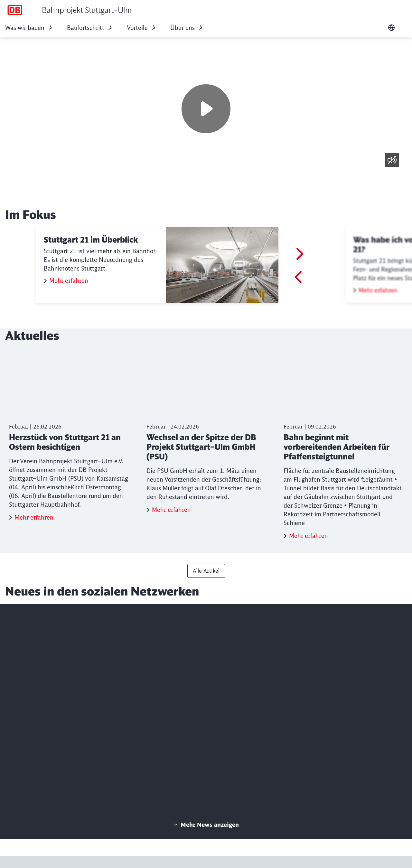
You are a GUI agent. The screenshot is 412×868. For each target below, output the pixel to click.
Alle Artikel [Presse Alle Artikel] (206, 571)
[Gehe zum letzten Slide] (299, 277)
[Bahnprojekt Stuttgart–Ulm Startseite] (68, 10)
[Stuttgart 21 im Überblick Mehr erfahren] (157, 265)
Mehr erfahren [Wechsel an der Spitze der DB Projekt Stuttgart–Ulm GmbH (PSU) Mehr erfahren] (171, 510)
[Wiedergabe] (206, 109)
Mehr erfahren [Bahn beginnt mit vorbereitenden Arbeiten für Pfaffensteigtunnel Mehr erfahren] (309, 536)
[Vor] (299, 254)
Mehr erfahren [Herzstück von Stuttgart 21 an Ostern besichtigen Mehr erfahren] (34, 517)
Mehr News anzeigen (206, 825)
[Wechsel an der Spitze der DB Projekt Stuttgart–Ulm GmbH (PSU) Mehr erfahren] (206, 433)
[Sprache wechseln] (391, 28)
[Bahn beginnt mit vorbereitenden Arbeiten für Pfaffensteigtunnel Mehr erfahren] (343, 446)
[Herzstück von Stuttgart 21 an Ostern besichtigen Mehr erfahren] (69, 437)
